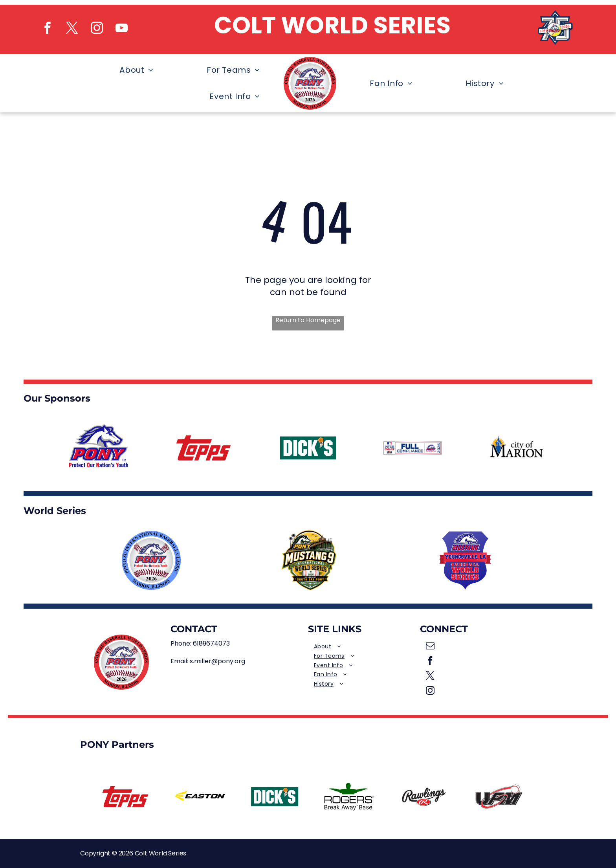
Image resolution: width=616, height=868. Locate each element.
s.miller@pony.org (217, 661)
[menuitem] (132, 70)
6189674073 (211, 643)
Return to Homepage (308, 320)
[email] (430, 647)
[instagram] (97, 29)
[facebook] (47, 29)
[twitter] (72, 29)
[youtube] (121, 29)
